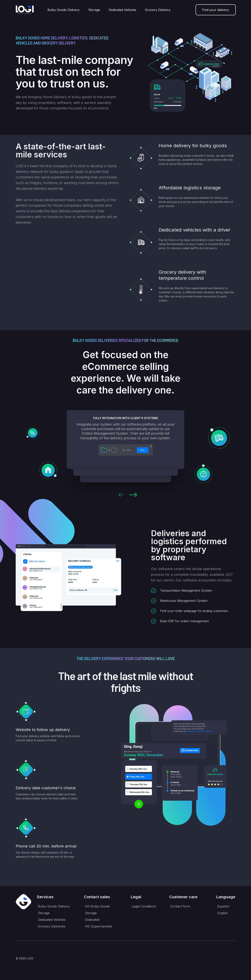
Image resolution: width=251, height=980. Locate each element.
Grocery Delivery (158, 10)
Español (223, 906)
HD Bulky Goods (97, 906)
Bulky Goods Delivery (64, 10)
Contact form (180, 906)
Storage (94, 10)
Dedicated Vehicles (122, 10)
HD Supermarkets (98, 926)
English (223, 913)
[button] (121, 495)
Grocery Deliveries (52, 926)
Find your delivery (216, 10)
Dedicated (92, 920)
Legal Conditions (144, 906)
